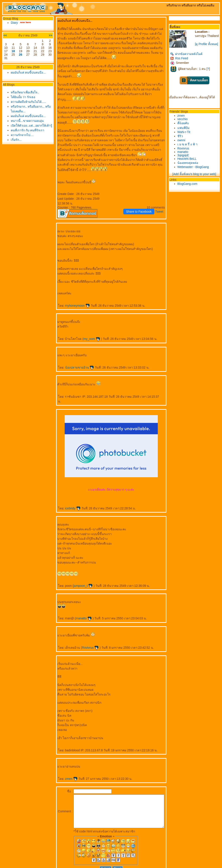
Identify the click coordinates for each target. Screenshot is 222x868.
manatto (80, 599)
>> (46, 35)
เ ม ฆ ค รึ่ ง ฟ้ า (192, 151)
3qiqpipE (188, 162)
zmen (67, 760)
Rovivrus (86, 629)
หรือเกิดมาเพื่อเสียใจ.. (24, 92)
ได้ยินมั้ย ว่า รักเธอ (22, 97)
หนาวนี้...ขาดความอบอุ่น (26, 121)
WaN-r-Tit (189, 138)
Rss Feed (184, 65)
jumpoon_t (79, 567)
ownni (186, 147)
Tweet (164, 197)
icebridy (69, 489)
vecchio (187, 126)
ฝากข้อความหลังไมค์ (191, 60)
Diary (13, 23)
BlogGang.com (192, 190)
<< (4, 35)
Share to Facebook (144, 197)
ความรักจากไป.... (21, 140)
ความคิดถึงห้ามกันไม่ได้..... (27, 102)
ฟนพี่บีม (188, 134)
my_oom (88, 325)
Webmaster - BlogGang (198, 173)
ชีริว (185, 143)
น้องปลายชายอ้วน (75, 353)
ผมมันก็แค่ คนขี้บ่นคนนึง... (27, 72)
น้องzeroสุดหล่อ (192, 169)
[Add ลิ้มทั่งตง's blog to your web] (197, 181)
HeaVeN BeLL (192, 165)
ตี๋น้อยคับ (188, 130)
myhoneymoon (73, 291)
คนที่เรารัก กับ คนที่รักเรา (26, 135)
